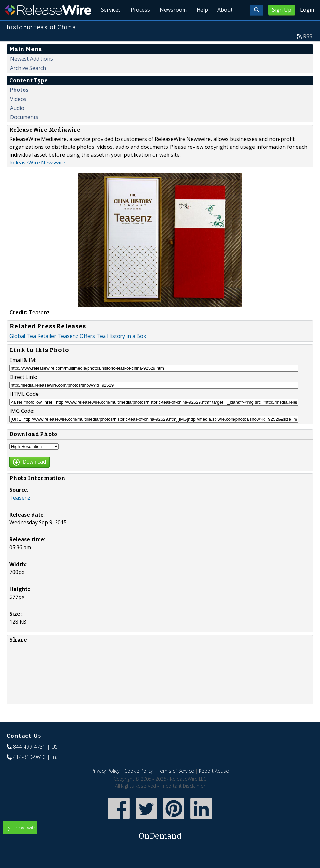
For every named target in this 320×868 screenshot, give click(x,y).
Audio (17, 123)
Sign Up (282, 10)
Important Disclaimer (183, 801)
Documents (24, 132)
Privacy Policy (105, 786)
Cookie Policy (139, 786)
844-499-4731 (29, 762)
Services (108, 26)
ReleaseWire (48, 10)
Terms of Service (176, 786)
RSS (308, 51)
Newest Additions (32, 74)
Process (138, 26)
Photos (19, 105)
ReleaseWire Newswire (37, 178)
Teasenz (20, 513)
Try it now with (160, 848)
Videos (18, 114)
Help (201, 26)
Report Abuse (214, 786)
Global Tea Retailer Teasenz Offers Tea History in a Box (78, 351)
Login (307, 10)
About (225, 26)
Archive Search (28, 83)
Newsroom (171, 26)
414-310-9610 (29, 772)
